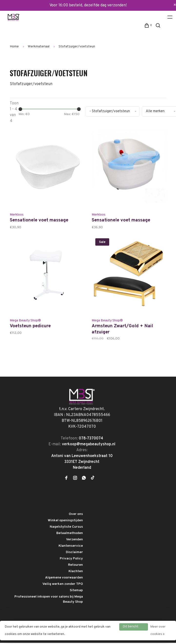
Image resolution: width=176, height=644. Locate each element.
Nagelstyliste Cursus (66, 528)
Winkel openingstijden (65, 522)
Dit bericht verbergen (131, 628)
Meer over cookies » (158, 631)
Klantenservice (71, 547)
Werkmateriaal (39, 47)
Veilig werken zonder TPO (63, 585)
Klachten (76, 573)
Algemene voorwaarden (64, 579)
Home (14, 47)
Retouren (75, 566)
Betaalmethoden (70, 535)
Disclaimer (74, 554)
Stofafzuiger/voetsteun (77, 47)
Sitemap (76, 592)
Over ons (76, 516)
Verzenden (74, 541)
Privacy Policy (71, 560)
